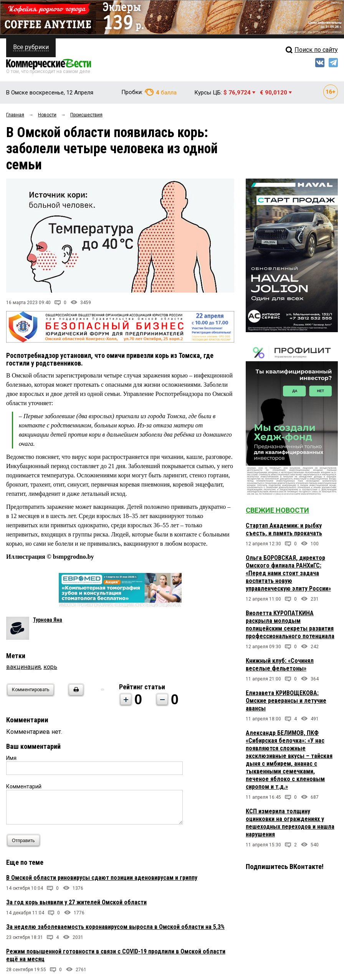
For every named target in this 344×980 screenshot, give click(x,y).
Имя (11, 758)
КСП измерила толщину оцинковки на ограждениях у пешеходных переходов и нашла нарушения (290, 823)
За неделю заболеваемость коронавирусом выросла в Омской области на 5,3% (115, 927)
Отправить (25, 840)
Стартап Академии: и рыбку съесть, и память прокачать (284, 529)
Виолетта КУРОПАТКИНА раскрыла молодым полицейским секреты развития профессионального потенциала (290, 625)
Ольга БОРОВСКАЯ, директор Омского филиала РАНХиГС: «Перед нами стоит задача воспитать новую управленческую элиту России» (288, 573)
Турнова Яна (48, 620)
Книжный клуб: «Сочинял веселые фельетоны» (280, 665)
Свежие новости (277, 510)
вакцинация (23, 667)
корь (50, 667)
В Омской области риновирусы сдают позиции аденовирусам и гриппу (102, 878)
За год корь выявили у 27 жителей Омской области (76, 902)
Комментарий (24, 786)
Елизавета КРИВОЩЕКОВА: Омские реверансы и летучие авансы (286, 701)
